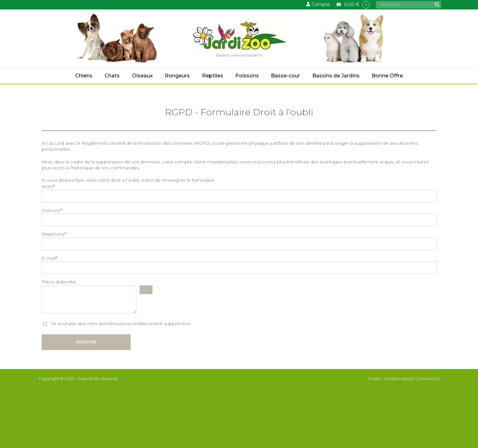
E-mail (49, 258)
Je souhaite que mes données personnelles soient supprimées (120, 324)
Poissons (247, 76)
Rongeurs (177, 76)
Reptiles (213, 76)
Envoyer (86, 342)
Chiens (84, 76)
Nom (48, 186)
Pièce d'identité (59, 282)
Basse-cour (285, 76)
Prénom (52, 210)
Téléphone (54, 234)
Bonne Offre (387, 76)
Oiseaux (142, 76)
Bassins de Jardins (336, 76)
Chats (112, 76)
